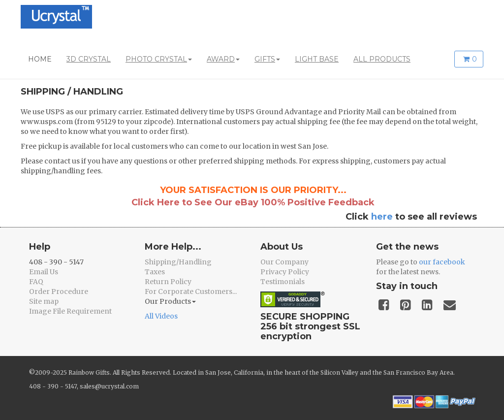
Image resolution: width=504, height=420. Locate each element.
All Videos (161, 316)
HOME (40, 59)
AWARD (223, 59)
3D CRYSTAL (89, 59)
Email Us (44, 272)
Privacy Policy (285, 272)
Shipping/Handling (178, 262)
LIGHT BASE (317, 59)
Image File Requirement (70, 311)
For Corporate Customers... (191, 291)
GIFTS (267, 59)
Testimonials (283, 282)
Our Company (284, 262)
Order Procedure (59, 291)
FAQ (36, 282)
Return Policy (168, 282)
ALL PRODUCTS (382, 59)
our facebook (442, 262)
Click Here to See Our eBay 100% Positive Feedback (253, 202)
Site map (44, 301)
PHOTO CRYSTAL (159, 59)
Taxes (155, 272)
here (382, 217)
